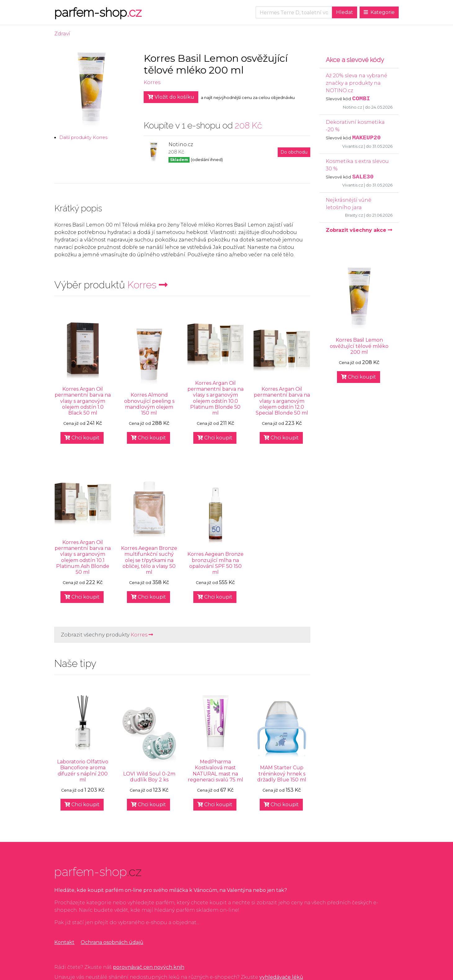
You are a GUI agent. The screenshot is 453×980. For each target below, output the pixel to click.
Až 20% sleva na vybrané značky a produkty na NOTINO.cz (357, 83)
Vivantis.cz (353, 146)
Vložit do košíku (171, 97)
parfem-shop (98, 12)
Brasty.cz (354, 215)
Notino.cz (352, 107)
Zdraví (62, 34)
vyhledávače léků (281, 977)
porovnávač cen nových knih (149, 967)
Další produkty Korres (83, 137)
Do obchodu (294, 152)
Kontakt (64, 942)
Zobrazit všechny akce (359, 230)
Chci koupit (82, 438)
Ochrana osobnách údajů (112, 942)
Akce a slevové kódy (355, 60)
